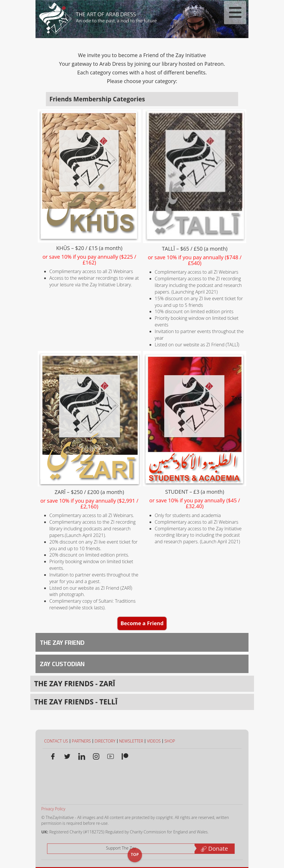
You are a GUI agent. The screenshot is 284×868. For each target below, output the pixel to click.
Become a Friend (142, 623)
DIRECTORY (105, 741)
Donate (212, 849)
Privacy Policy (51, 809)
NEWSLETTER (131, 741)
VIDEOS (154, 741)
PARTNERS (81, 741)
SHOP (170, 741)
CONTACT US (56, 741)
